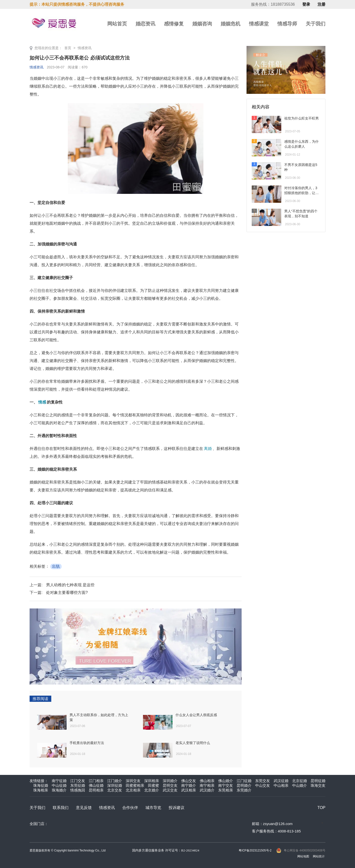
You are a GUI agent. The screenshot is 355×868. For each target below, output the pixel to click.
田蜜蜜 (153, 785)
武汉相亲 (189, 790)
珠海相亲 (41, 790)
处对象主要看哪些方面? (67, 593)
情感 (42, 402)
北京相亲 (133, 790)
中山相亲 (281, 785)
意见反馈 (84, 808)
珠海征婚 (41, 785)
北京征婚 (300, 781)
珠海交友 (318, 785)
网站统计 (319, 856)
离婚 (208, 449)
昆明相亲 (96, 790)
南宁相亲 (207, 785)
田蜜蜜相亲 (135, 785)
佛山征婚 (96, 785)
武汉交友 (170, 790)
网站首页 (117, 24)
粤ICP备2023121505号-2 (255, 850)
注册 (321, 4)
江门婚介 (115, 781)
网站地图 (303, 856)
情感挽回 (78, 790)
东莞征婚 (78, 785)
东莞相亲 (226, 790)
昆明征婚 (318, 781)
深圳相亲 (152, 781)
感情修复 (174, 24)
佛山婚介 (226, 781)
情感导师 (287, 24)
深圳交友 (133, 781)
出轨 (56, 566)
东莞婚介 (244, 790)
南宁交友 (226, 785)
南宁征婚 (59, 781)
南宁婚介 (189, 785)
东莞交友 (263, 781)
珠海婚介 (59, 790)
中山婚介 (300, 785)
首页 (68, 48)
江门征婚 (244, 781)
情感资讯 (85, 48)
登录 (306, 4)
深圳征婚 (115, 785)
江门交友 (78, 781)
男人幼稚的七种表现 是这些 (70, 585)
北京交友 (115, 790)
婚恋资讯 (145, 24)
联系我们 (61, 808)
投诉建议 (177, 808)
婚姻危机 (231, 24)
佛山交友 (189, 781)
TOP (321, 808)
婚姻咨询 (202, 24)
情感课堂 (259, 24)
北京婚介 (152, 790)
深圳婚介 (170, 781)
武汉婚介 (207, 790)
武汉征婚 (281, 781)
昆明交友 (170, 785)
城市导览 (153, 808)
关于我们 (316, 24)
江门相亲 (96, 781)
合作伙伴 (130, 808)
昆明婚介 (244, 785)
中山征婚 (59, 785)
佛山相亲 (207, 781)
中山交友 (263, 785)
